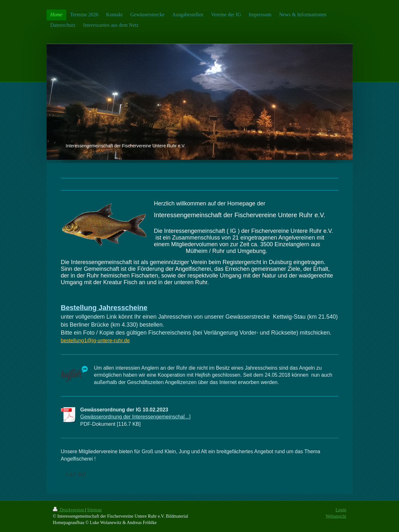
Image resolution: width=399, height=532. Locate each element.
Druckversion (69, 510)
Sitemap (94, 510)
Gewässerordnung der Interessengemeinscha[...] (136, 417)
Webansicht (336, 516)
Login (341, 510)
